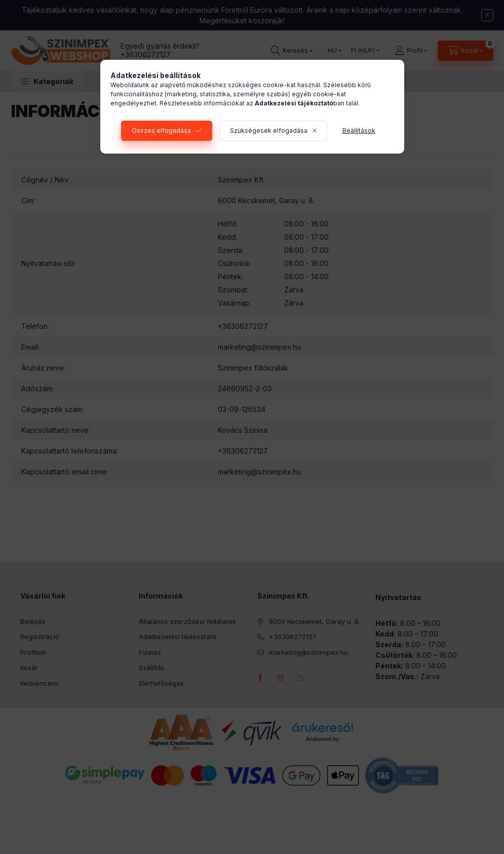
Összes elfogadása (161, 131)
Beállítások (359, 131)
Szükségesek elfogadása (269, 131)
